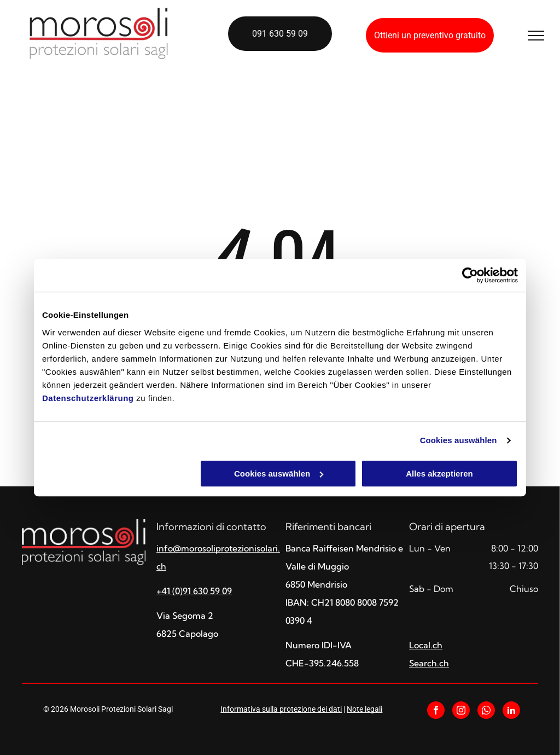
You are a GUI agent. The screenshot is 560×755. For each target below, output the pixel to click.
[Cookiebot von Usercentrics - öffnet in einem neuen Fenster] (470, 275)
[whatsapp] (486, 712)
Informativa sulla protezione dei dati (281, 709)
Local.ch (426, 645)
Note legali (364, 709)
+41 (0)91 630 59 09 (194, 591)
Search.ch (429, 663)
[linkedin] (511, 712)
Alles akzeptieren (439, 474)
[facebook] (436, 712)
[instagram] (461, 712)
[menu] (536, 36)
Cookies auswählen (459, 440)
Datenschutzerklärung (88, 398)
